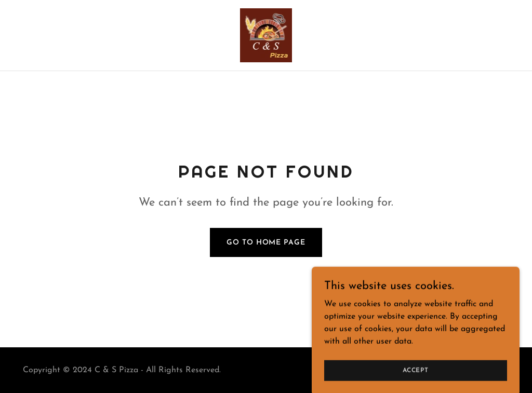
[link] (266, 35)
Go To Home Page (266, 243)
